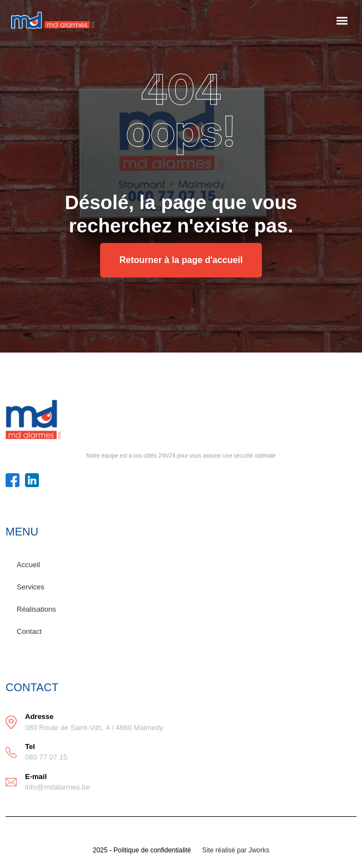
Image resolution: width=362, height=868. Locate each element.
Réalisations (36, 609)
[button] (342, 20)
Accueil (28, 565)
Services (31, 587)
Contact (29, 631)
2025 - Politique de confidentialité (142, 850)
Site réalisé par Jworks (236, 850)
